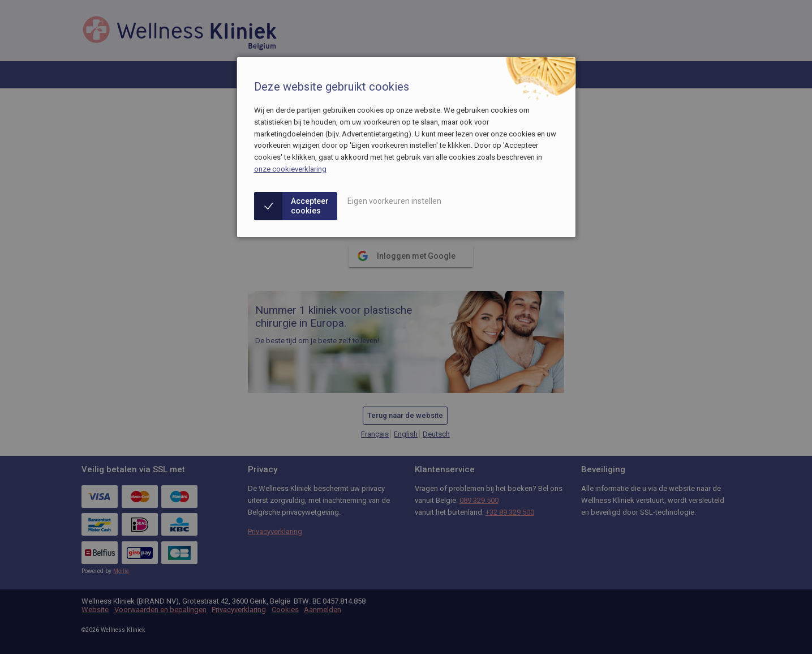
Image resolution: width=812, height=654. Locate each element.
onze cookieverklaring (290, 169)
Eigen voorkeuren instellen (394, 201)
